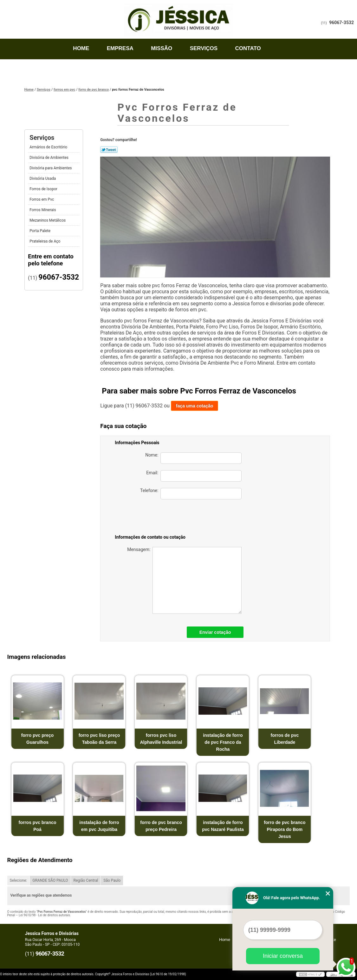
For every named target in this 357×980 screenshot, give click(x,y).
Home (81, 48)
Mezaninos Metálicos (48, 220)
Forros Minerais (43, 210)
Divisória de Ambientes (49, 158)
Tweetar (109, 150)
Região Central (86, 880)
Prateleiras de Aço (45, 241)
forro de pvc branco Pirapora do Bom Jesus (285, 829)
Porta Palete (40, 231)
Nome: (193, 458)
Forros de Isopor (44, 189)
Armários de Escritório (49, 147)
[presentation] (197, 518)
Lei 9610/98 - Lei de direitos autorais (44, 915)
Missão (162, 48)
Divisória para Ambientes (51, 168)
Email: (194, 476)
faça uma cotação (195, 406)
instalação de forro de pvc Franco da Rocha (223, 742)
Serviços (204, 48)
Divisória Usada (43, 178)
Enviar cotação (215, 632)
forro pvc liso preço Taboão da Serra (99, 739)
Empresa (120, 48)
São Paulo (112, 880)
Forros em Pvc (42, 199)
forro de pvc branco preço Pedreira (161, 826)
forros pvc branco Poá (38, 826)
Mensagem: (184, 580)
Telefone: (191, 494)
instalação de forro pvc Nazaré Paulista (223, 826)
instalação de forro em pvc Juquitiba (99, 826)
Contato (248, 48)
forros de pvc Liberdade (285, 739)
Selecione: (19, 880)
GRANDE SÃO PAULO (50, 880)
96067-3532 (341, 23)
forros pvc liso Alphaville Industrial (161, 739)
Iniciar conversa (283, 956)
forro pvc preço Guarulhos (38, 739)
